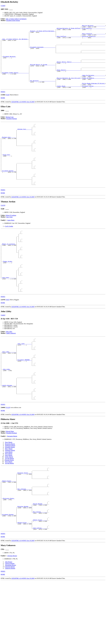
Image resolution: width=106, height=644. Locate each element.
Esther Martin (9, 507)
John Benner (9, 625)
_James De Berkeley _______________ (93, 86)
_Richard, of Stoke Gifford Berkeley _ (43, 32)
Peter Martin (9, 493)
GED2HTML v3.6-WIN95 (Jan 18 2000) (23, 114)
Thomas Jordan (8, 293)
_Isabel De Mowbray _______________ (93, 89)
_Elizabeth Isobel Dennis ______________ (15, 82)
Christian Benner (12, 619)
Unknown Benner (10, 631)
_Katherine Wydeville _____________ (93, 39)
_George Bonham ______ (40, 562)
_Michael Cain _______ (9, 153)
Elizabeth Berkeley (9, 63)
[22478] (3, 231)
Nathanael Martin (10, 496)
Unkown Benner (10, 627)
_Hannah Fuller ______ (24, 584)
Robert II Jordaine (11, 241)
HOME (3, 110)
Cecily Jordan (9, 252)
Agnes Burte (11, 245)
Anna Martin (9, 503)
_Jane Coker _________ (9, 312)
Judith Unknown (11, 371)
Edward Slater (10, 482)
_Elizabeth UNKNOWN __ (24, 402)
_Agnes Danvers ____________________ (68, 79)
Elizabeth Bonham (12, 484)
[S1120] (8, 458)
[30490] (3, 353)
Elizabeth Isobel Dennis (13, 20)
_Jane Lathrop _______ (40, 591)
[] (3, 107)
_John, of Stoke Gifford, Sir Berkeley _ (15, 42)
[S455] (8, 338)
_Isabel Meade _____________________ (68, 98)
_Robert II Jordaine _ (9, 272)
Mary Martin (9, 499)
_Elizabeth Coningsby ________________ (43, 52)
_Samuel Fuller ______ (40, 581)
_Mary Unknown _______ (24, 544)
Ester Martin (9, 506)
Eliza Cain (7, 174)
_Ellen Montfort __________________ (93, 29)
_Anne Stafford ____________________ (68, 39)
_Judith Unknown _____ (9, 433)
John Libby (9, 370)
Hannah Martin (9, 511)
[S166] (8, 107)
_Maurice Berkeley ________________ (93, 26)
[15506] (3, 6)
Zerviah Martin (9, 509)
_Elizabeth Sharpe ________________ (93, 98)
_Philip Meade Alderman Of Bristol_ (93, 95)
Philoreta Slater (9, 555)
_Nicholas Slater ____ (24, 525)
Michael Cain (10, 130)
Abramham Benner (11, 628)
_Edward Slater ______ (9, 534)
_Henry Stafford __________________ (93, 35)
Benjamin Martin (12, 487)
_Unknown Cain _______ (24, 143)
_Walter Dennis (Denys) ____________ (68, 69)
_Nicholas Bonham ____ (24, 565)
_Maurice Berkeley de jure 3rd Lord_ (68, 89)
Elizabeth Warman (12, 131)
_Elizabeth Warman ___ (9, 193)
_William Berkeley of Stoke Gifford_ (68, 29)
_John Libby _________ (24, 383)
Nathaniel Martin (10, 501)
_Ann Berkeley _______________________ (43, 92)
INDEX (3, 104)
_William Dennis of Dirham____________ (43, 73)
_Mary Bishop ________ (40, 571)
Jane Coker (9, 242)
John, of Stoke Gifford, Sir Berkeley (16, 19)
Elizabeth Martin (10, 498)
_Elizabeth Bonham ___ (9, 575)
